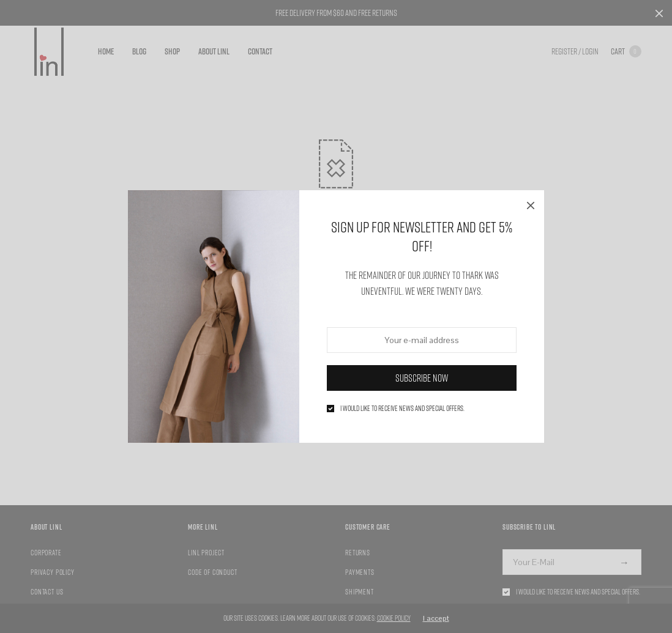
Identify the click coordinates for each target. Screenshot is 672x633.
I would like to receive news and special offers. (402, 409)
